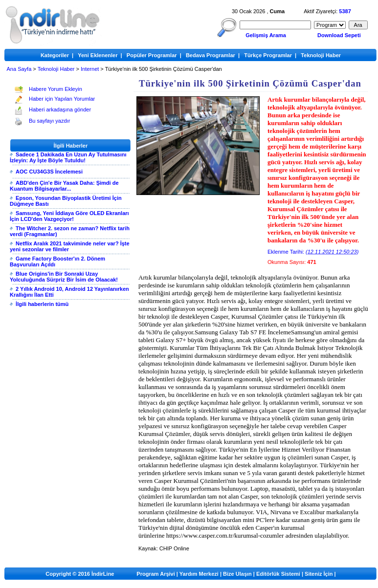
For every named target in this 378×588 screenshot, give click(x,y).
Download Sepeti (339, 35)
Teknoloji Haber (56, 69)
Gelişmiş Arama (266, 35)
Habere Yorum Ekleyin (56, 89)
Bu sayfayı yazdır (49, 121)
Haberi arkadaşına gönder (60, 109)
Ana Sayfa (19, 69)
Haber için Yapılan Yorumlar (62, 99)
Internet (90, 69)
